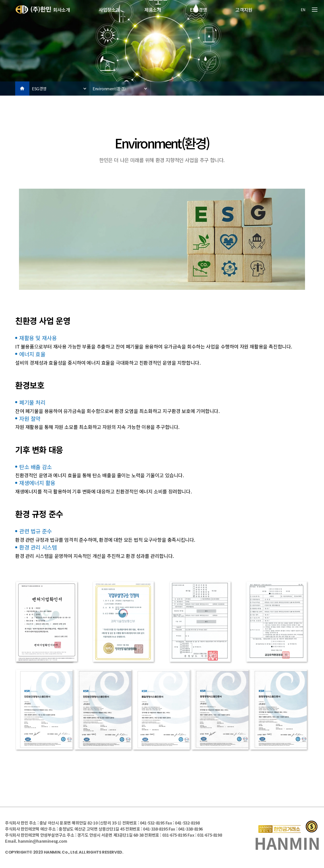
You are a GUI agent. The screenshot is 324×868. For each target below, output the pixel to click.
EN (303, 10)
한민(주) (33, 10)
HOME (22, 89)
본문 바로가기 (0, 0)
